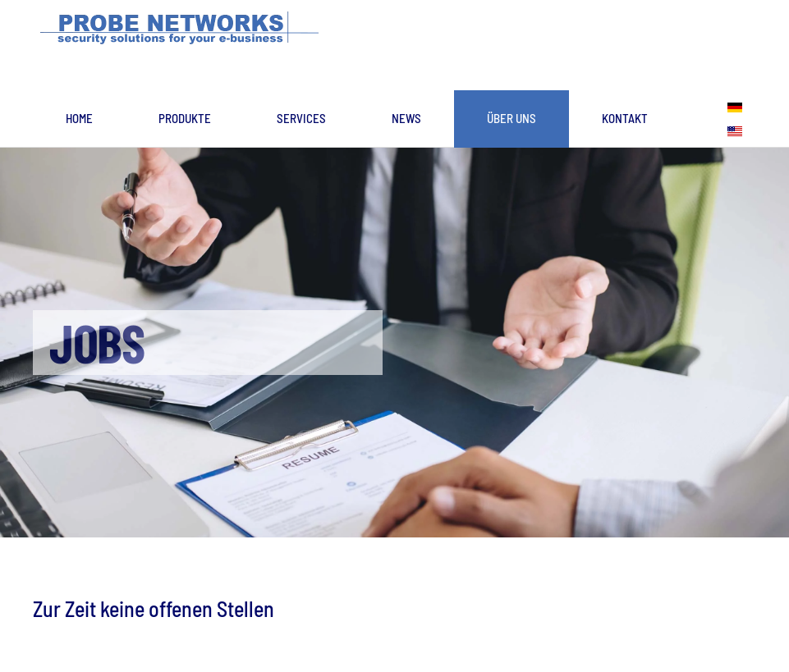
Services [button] (301, 118)
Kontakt (625, 118)
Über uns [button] (511, 118)
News (406, 118)
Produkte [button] (185, 118)
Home (79, 118)
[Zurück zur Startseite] (183, 29)
